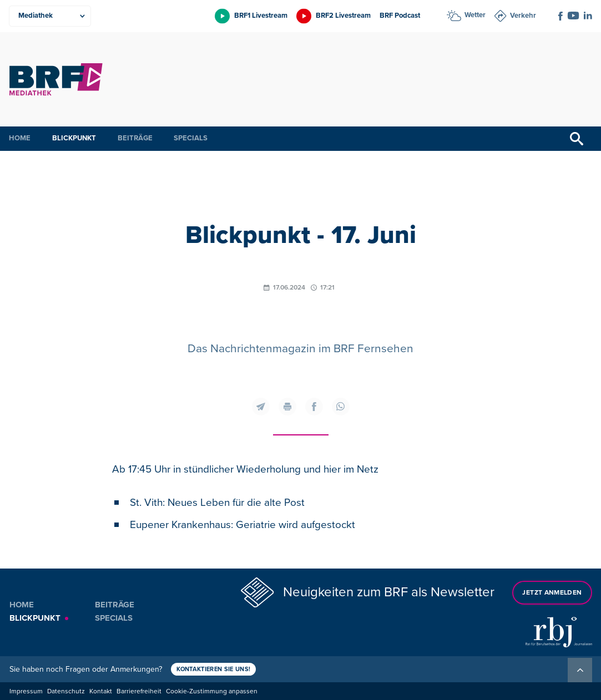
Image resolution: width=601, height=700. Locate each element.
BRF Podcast (400, 16)
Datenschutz (66, 691)
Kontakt (101, 691)
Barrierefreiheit (139, 691)
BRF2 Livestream (343, 16)
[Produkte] (50, 16)
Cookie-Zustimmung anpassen (212, 691)
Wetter (475, 15)
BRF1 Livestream (261, 16)
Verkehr (523, 16)
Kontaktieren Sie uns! (214, 669)
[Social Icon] (560, 16)
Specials (191, 138)
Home (20, 138)
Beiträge (135, 138)
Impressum (26, 691)
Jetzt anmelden (552, 593)
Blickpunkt (74, 138)
